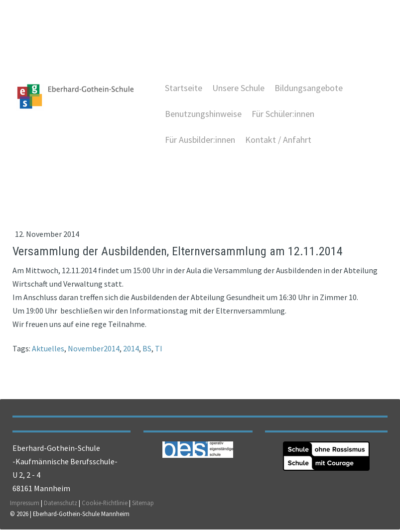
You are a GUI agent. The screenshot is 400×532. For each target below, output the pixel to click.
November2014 (94, 350)
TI (159, 350)
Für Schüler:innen (282, 115)
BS (147, 350)
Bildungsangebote (308, 89)
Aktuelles (48, 350)
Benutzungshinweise (203, 115)
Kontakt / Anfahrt (278, 141)
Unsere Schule (238, 89)
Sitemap (143, 506)
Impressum (25, 506)
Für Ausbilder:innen (200, 141)
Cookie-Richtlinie (105, 506)
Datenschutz (61, 506)
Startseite (183, 89)
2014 (131, 350)
